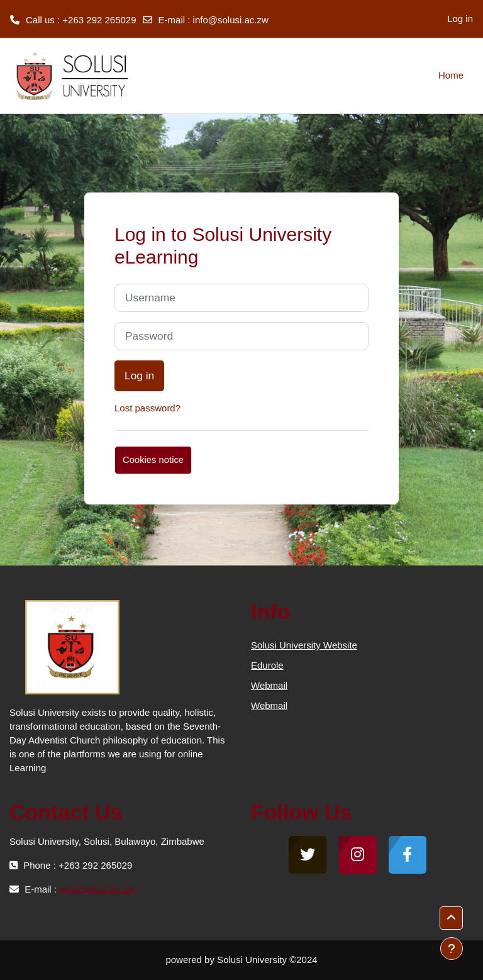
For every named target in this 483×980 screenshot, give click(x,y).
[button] (451, 918)
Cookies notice (153, 460)
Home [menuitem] (451, 75)
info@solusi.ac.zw (231, 20)
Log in (460, 19)
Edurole (267, 665)
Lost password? (147, 408)
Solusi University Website (304, 645)
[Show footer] (452, 949)
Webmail (269, 685)
